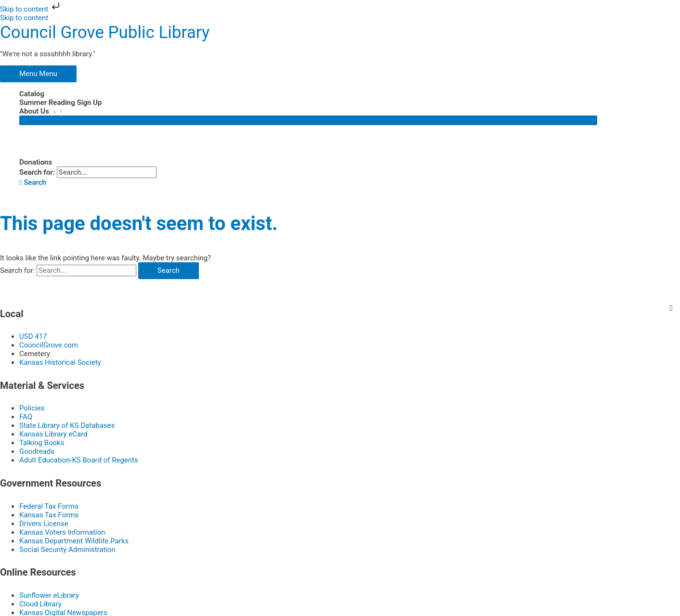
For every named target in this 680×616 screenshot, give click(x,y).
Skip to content (31, 9)
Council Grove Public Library (105, 32)
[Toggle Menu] (308, 120)
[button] (33, 182)
